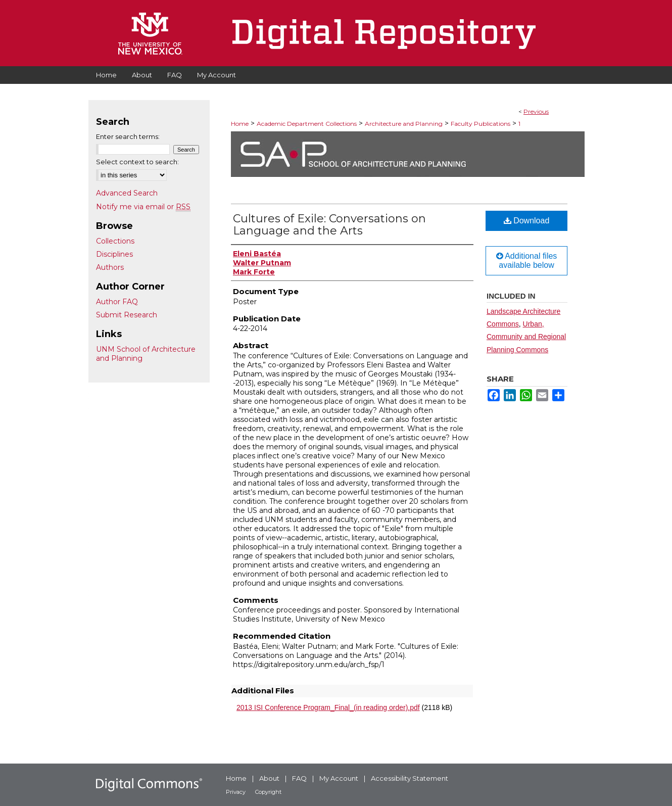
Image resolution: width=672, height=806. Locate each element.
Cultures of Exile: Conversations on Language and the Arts (329, 225)
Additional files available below (527, 260)
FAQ (299, 778)
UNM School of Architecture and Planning (146, 354)
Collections (115, 241)
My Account (339, 778)
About (269, 778)
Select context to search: (137, 162)
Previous (536, 111)
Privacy (236, 792)
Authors (110, 267)
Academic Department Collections (307, 124)
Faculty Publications (481, 124)
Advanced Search (127, 193)
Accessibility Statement (410, 778)
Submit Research (127, 315)
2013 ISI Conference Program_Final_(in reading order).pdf (328, 707)
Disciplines (114, 254)
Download (527, 221)
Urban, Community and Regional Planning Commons (526, 337)
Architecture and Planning (404, 124)
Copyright (268, 792)
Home (240, 124)
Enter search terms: (128, 136)
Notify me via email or (143, 207)
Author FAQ (117, 302)
